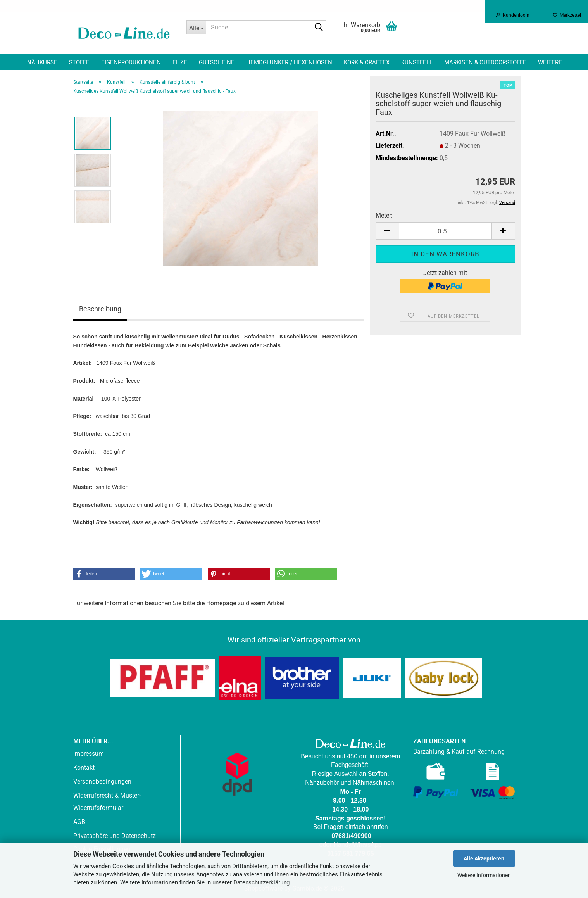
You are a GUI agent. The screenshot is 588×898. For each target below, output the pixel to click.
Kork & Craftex (367, 62)
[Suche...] (196, 27)
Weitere (550, 62)
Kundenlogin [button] (513, 15)
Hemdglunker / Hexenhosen (289, 62)
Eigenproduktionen (131, 62)
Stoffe (79, 62)
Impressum (89, 754)
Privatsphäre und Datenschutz (115, 836)
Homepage (221, 603)
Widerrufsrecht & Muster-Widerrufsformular (107, 802)
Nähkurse (42, 62)
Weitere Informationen (484, 875)
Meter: (384, 215)
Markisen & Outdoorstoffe (485, 62)
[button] (387, 231)
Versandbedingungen (102, 781)
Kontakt (84, 768)
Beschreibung (100, 309)
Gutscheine (217, 62)
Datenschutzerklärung (261, 882)
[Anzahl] (445, 231)
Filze (180, 62)
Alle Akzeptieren (484, 858)
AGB (79, 822)
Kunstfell (417, 62)
